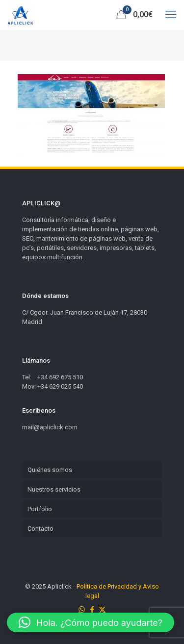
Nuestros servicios (54, 489)
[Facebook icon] (92, 610)
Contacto (40, 529)
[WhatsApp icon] (82, 610)
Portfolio (40, 509)
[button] (91, 622)
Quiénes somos (50, 470)
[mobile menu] (171, 15)
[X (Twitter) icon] (102, 610)
